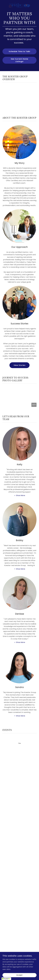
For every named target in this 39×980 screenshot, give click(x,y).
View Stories (19, 365)
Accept (19, 975)
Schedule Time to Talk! (19, 51)
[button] (19, 495)
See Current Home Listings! (19, 60)
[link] (20, 2)
